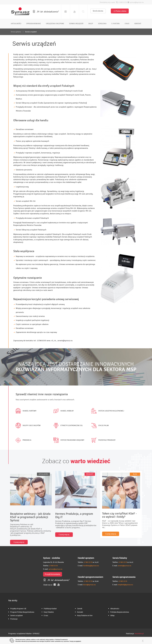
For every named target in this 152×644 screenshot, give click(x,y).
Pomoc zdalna (120, 11)
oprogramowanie (34, 24)
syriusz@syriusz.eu (55, 569)
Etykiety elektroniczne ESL (68, 426)
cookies (33, 639)
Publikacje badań (50, 609)
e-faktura (116, 24)
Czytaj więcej (19, 542)
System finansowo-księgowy (68, 440)
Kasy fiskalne (49, 612)
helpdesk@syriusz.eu (125, 585)
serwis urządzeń (76, 24)
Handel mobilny (63, 411)
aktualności (16, 24)
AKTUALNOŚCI (43, 474)
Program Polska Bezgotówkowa (22, 612)
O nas (46, 615)
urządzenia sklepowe (55, 24)
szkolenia (102, 24)
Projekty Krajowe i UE (18, 609)
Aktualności (115, 609)
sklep (91, 24)
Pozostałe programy (103, 440)
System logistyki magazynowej (107, 411)
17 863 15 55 (53, 566)
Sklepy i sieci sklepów (27, 426)
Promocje (14, 619)
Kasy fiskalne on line (85, 615)
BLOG (135, 474)
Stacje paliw (99, 426)
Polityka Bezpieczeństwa (120, 612)
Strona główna (16, 32)
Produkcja (23, 440)
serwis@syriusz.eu (125, 566)
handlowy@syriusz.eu (91, 566)
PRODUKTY (90, 474)
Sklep (112, 615)
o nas (127, 24)
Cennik (80, 609)
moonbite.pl (139, 633)
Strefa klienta (98, 11)
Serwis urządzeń (17, 615)
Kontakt (80, 612)
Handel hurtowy (25, 411)
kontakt (138, 24)
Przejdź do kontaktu (53, 574)
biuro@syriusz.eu (89, 585)
